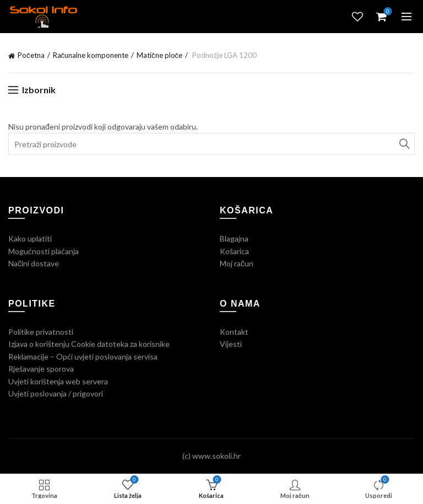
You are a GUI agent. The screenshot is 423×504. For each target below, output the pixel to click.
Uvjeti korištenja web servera (58, 381)
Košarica (234, 251)
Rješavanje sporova (41, 369)
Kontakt (234, 332)
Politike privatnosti (41, 332)
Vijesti (231, 344)
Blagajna (234, 238)
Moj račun (237, 263)
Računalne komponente (91, 55)
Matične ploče (159, 55)
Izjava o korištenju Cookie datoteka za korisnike (89, 344)
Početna (31, 55)
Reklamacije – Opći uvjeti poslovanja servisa (83, 356)
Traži (404, 144)
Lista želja (357, 17)
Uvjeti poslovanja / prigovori (56, 393)
